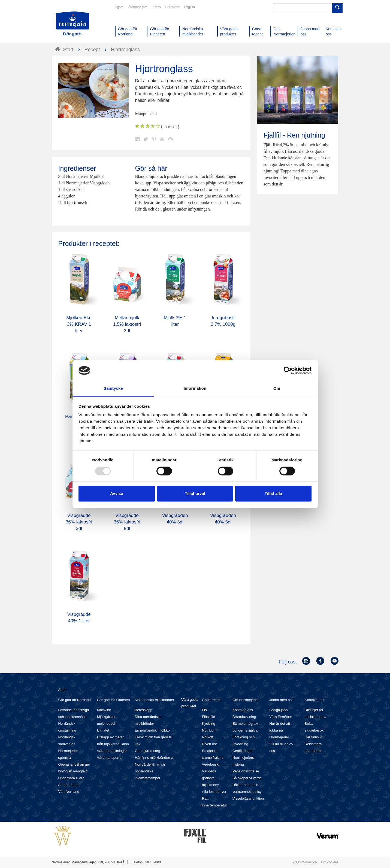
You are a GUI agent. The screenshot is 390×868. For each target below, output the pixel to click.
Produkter (173, 7)
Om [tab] (277, 389)
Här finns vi (314, 737)
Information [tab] (195, 389)
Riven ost (209, 744)
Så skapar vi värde (247, 778)
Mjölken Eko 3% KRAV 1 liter (79, 324)
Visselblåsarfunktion (248, 798)
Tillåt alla (273, 494)
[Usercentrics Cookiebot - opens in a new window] (288, 370)
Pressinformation (305, 862)
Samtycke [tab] (113, 389)
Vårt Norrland (69, 792)
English (190, 7)
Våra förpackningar (112, 751)
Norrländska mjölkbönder (154, 700)
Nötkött (208, 737)
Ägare (119, 7)
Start (62, 690)
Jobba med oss (281, 700)
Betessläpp (143, 710)
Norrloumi (210, 730)
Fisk (205, 710)
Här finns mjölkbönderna (154, 758)
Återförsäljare (138, 7)
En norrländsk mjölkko (152, 730)
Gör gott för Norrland (75, 700)
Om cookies (330, 862)
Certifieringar (243, 751)
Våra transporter (110, 758)
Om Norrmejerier (246, 700)
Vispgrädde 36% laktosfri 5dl (127, 522)
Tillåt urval (195, 494)
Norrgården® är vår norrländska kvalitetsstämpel (150, 771)
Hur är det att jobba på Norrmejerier (280, 730)
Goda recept (212, 700)
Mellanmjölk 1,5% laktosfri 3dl (127, 324)
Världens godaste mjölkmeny (210, 778)
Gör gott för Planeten (114, 700)
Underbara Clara (71, 778)
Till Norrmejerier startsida (72, 24)
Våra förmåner (281, 717)
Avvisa (117, 494)
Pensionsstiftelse (246, 771)
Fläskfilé (208, 717)
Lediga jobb (278, 710)
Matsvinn (104, 710)
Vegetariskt (211, 764)
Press (157, 7)
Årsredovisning (244, 717)
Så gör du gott (69, 785)
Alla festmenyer (214, 792)
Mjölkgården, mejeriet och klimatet (107, 724)
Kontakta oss (243, 710)
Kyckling (208, 724)
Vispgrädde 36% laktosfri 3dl (79, 522)
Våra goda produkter (189, 703)
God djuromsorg (147, 751)
